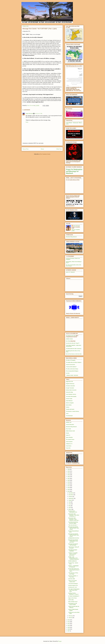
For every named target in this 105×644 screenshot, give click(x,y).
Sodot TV (68, 435)
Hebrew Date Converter (71, 390)
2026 (69, 469)
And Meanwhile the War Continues (74, 349)
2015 (69, 489)
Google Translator (70, 388)
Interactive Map (69, 392)
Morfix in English (70, 403)
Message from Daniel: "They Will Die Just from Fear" (73, 541)
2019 (69, 482)
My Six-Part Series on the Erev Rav (74, 354)
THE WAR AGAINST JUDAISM (73, 550)
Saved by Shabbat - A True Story (73, 576)
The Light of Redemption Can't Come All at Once (74, 590)
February (71, 616)
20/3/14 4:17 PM (39, 114)
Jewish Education (70, 425)
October (71, 497)
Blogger (60, 641)
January (71, 618)
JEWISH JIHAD (69, 339)
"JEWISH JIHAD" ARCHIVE (72, 375)
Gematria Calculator (70, 386)
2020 (69, 480)
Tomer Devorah (29, 114)
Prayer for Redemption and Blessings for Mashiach (74, 171)
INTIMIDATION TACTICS (74, 538)
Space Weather (69, 437)
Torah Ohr (68, 448)
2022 (69, 477)
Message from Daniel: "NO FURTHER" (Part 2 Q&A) (74, 528)
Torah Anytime (69, 442)
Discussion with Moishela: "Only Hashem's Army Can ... (74, 519)
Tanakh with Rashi (70, 409)
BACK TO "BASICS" (71, 272)
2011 (69, 624)
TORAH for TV (69, 444)
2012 (69, 622)
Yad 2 (67, 414)
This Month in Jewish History (73, 411)
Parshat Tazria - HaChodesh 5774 (73, 512)
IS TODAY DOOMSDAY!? (74, 596)
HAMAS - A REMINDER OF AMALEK (73, 566)
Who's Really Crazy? (73, 602)
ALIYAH (68, 373)
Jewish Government (70, 365)
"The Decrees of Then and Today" (73, 573)
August (70, 500)
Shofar (67, 433)
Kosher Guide (69, 399)
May (70, 506)
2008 (69, 629)
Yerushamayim (69, 416)
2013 (69, 620)
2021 (69, 478)
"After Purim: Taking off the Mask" (74, 548)
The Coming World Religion (72, 371)
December (71, 493)
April (70, 508)
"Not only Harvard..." (73, 525)
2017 (69, 486)
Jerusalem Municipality (71, 396)
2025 (69, 471)
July (70, 502)
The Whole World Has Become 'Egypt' (73, 523)
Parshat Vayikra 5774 (73, 585)
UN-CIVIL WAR (72, 579)
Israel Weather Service (71, 394)
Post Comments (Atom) (45, 154)
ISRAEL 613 (69, 422)
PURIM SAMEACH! (73, 561)
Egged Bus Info (69, 381)
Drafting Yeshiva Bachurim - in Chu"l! (73, 594)
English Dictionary (70, 384)
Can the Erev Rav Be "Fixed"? (73, 343)
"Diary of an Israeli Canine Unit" (72, 581)
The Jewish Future (70, 439)
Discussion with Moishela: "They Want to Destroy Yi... (74, 515)
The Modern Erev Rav (71, 336)
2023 (69, 475)
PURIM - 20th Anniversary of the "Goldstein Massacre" (74, 558)
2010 (69, 625)
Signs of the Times (73, 598)
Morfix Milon (69, 405)
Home (42, 149)
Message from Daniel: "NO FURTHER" (73, 545)
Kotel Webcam (69, 401)
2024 (69, 473)
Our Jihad (68, 341)
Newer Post (25, 149)
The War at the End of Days (72, 369)
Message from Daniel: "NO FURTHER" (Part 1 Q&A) (74, 535)
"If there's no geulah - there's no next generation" (73, 554)
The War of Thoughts (71, 360)
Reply (27, 122)
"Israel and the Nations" (71, 367)
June (70, 504)
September (71, 498)
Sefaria (68, 407)
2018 (69, 484)
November (71, 495)
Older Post (59, 149)
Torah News (69, 446)
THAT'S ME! (71, 600)
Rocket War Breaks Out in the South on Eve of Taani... (74, 570)
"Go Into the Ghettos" (73, 584)
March (70, 509)
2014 (69, 491)
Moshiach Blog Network (71, 237)
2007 (69, 631)
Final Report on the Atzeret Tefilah (73, 604)
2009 (69, 627)
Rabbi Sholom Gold (70, 431)
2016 (69, 488)
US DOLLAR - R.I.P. (73, 587)
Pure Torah (68, 429)
